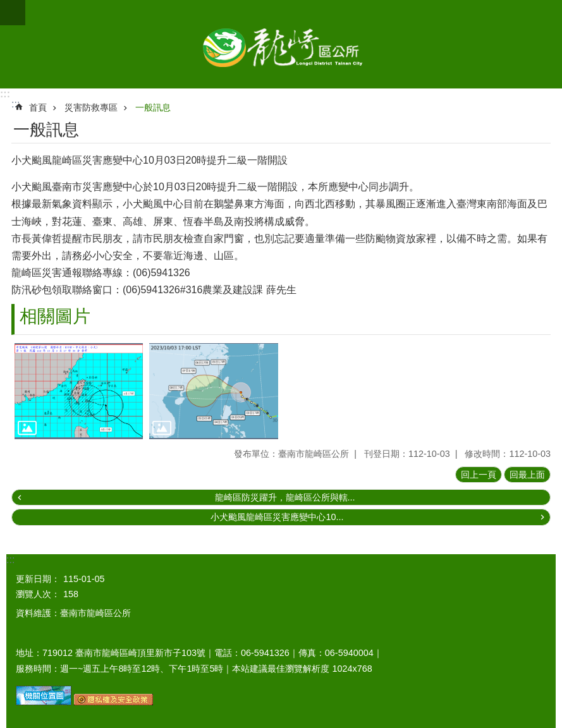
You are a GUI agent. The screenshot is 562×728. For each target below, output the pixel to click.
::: (5, 94)
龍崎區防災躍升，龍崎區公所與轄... (285, 497)
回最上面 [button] (527, 475)
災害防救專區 (91, 107)
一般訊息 (153, 107)
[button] (79, 391)
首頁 (38, 107)
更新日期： (38, 579)
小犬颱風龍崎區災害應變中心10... (277, 517)
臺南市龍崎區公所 (281, 44)
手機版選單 (13, 13)
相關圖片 (55, 316)
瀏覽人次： (38, 594)
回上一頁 (479, 475)
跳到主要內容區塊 (7, 7)
